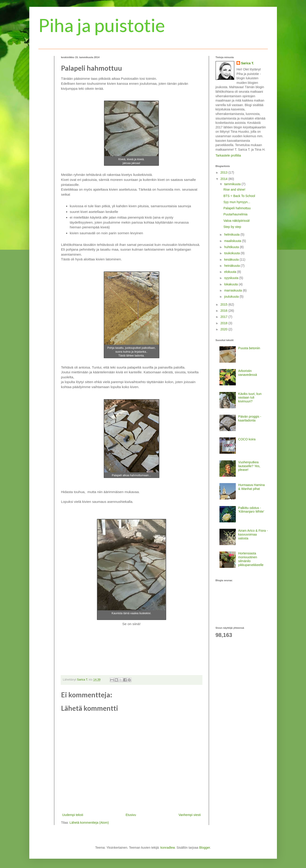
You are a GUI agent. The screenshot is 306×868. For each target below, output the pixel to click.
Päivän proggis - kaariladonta (250, 418)
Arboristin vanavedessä (248, 373)
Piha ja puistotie (102, 25)
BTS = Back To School (239, 196)
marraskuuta (234, 290)
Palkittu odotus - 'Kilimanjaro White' (251, 510)
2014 (224, 179)
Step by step (232, 227)
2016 (224, 311)
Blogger (205, 848)
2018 (224, 323)
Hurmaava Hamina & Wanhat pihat (252, 487)
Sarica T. (248, 63)
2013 (224, 172)
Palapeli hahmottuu (237, 208)
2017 (224, 317)
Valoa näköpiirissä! (236, 221)
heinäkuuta (232, 266)
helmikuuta (232, 234)
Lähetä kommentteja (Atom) (89, 823)
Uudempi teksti (73, 815)
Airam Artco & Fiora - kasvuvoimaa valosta (253, 534)
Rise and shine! (234, 190)
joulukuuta (232, 297)
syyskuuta (232, 278)
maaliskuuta (233, 241)
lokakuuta (231, 284)
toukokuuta (232, 253)
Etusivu (131, 815)
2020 (224, 329)
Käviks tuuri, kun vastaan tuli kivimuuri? (250, 398)
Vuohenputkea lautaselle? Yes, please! (249, 466)
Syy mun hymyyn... (237, 202)
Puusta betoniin (249, 348)
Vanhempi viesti (190, 815)
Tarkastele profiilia (228, 155)
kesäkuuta (232, 259)
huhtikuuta (232, 247)
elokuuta (231, 272)
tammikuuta (233, 184)
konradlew (168, 848)
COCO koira (247, 439)
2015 (224, 304)
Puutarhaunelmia (235, 214)
